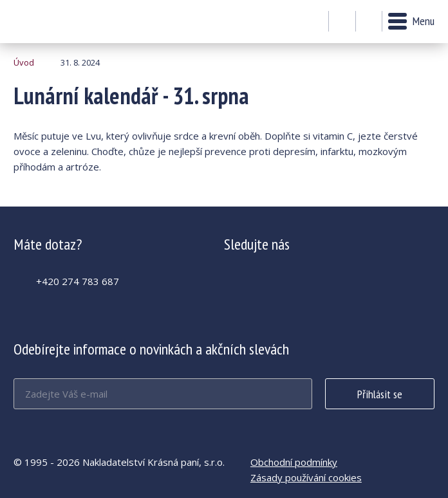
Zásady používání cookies (306, 477)
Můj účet (342, 22)
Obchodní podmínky (294, 462)
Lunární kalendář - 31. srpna (49, 22)
